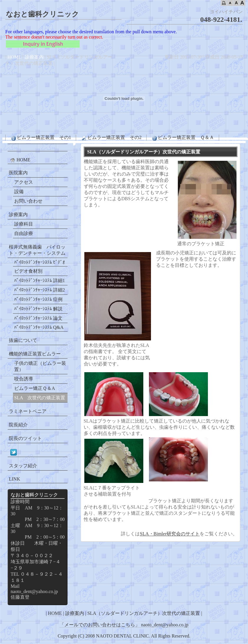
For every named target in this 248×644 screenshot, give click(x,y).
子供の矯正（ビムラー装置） (40, 366)
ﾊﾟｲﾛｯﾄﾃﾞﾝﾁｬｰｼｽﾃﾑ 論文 (38, 318)
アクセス (24, 182)
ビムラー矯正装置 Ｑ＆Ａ (183, 138)
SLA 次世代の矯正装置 (40, 398)
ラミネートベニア (28, 411)
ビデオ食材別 (28, 271)
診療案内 (34, 57)
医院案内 (18, 173)
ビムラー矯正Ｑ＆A (35, 388)
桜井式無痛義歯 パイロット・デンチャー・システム (37, 250)
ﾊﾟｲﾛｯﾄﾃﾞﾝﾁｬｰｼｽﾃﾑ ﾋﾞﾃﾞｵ (40, 262)
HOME (14, 57)
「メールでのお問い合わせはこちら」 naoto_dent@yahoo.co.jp (124, 625)
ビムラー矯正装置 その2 (111, 138)
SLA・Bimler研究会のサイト (170, 534)
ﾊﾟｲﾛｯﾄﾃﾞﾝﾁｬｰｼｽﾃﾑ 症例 (38, 299)
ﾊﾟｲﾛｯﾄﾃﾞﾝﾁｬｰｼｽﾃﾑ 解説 (38, 309)
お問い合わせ (28, 201)
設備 (19, 192)
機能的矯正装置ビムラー (35, 354)
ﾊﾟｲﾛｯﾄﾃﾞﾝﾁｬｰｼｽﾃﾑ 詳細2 (40, 290)
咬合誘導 (24, 379)
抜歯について (23, 340)
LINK (14, 479)
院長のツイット (25, 438)
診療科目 (24, 224)
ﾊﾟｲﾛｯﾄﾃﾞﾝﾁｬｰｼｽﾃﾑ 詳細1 (40, 280)
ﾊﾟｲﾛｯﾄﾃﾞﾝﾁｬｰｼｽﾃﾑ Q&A (39, 327)
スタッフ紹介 (23, 466)
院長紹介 (18, 425)
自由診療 (24, 233)
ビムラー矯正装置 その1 (41, 138)
